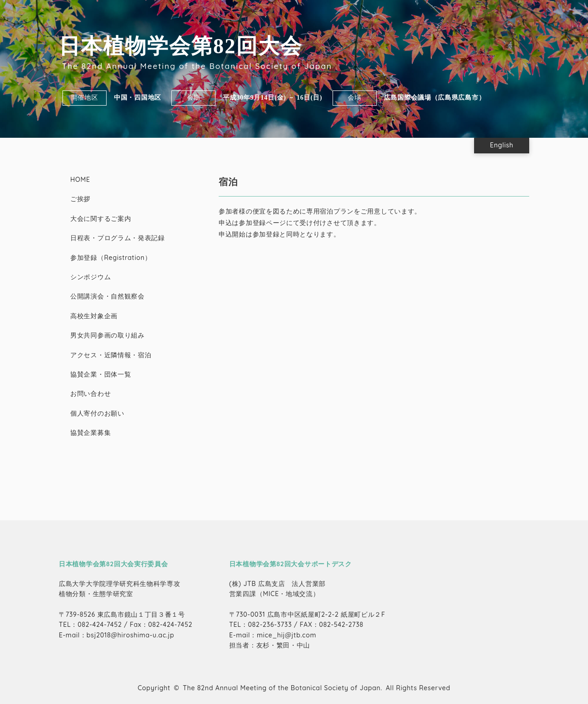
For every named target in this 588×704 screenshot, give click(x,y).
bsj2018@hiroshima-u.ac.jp (130, 635)
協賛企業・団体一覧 (101, 374)
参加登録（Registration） (111, 258)
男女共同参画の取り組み (107, 335)
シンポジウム (90, 277)
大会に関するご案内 (101, 219)
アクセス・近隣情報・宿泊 (111, 355)
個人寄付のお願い (97, 413)
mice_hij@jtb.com (286, 635)
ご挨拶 (80, 199)
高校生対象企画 (94, 316)
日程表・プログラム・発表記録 (118, 238)
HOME (80, 180)
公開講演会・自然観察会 (107, 296)
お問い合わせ (90, 394)
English (501, 145)
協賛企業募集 (90, 433)
